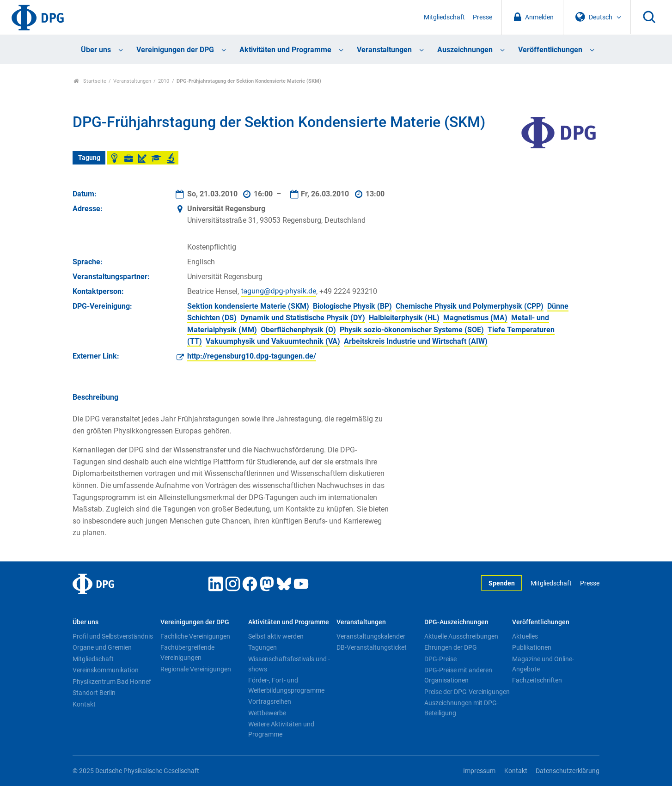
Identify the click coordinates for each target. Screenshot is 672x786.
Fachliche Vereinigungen (195, 636)
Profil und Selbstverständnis (113, 636)
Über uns (96, 50)
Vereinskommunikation (106, 670)
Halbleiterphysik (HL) (404, 318)
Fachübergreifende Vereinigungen (187, 652)
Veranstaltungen (384, 50)
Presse (483, 17)
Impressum (479, 771)
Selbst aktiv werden (276, 636)
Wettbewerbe (267, 713)
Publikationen (532, 647)
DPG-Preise (440, 659)
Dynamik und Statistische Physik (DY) (303, 318)
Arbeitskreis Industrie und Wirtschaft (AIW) (416, 341)
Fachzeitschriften (537, 680)
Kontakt (84, 704)
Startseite (90, 81)
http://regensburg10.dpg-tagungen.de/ (252, 356)
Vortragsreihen (270, 701)
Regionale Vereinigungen (196, 669)
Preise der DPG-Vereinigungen (467, 692)
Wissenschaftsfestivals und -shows (289, 664)
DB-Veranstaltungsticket (372, 647)
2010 (164, 81)
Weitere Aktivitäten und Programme (281, 729)
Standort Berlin (94, 693)
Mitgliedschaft (444, 17)
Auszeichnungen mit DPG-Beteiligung (461, 708)
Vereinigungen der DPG (175, 50)
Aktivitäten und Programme (285, 50)
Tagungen (263, 647)
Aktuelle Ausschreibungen (461, 636)
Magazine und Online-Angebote (543, 664)
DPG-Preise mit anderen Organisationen (458, 675)
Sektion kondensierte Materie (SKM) (248, 306)
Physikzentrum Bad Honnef (112, 682)
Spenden (502, 583)
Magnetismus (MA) (475, 318)
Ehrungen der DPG (451, 647)
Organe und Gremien (102, 647)
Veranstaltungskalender (371, 636)
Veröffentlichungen (550, 50)
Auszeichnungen (465, 50)
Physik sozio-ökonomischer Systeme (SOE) (412, 330)
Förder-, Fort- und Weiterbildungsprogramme (286, 685)
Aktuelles (525, 636)
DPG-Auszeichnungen (456, 622)
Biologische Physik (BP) (352, 306)
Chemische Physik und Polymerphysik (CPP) (470, 306)
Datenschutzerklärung (568, 771)
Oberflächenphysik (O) (298, 330)
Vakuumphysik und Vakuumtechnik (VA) (273, 341)
